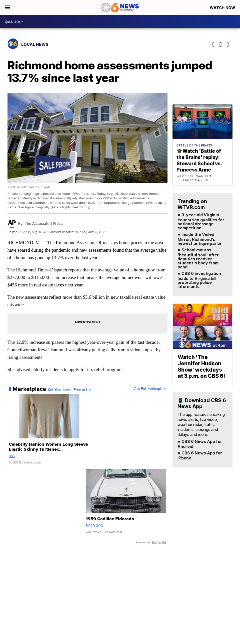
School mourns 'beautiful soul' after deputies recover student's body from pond (198, 259)
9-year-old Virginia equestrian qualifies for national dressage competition (201, 222)
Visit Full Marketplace (150, 389)
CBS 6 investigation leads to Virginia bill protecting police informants (199, 280)
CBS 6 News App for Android (200, 444)
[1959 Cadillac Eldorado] (126, 504)
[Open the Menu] (8, 8)
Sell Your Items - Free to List (70, 390)
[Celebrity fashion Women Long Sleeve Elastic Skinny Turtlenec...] (49, 432)
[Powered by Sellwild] (159, 543)
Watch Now (223, 8)
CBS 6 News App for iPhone (200, 456)
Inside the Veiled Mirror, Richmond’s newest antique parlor (200, 239)
